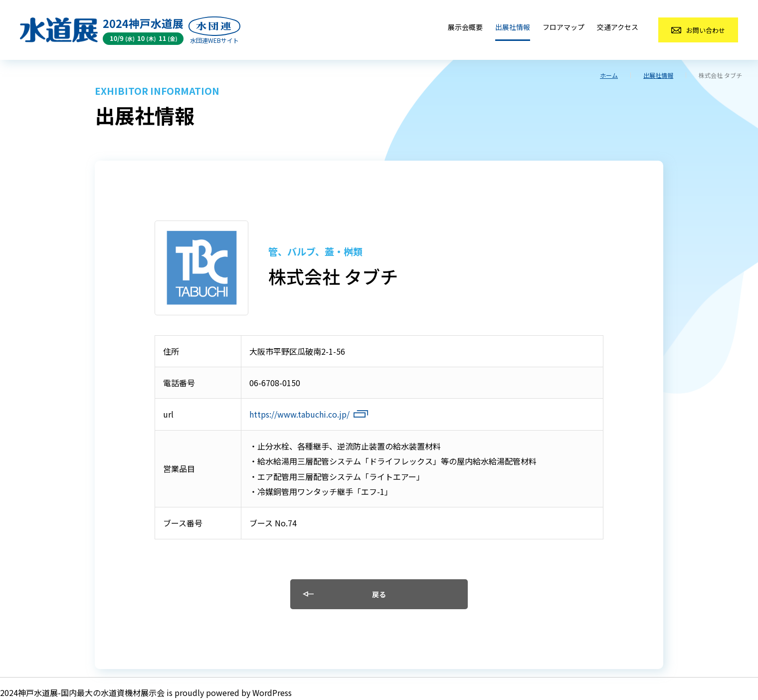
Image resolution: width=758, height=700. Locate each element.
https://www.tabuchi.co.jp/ (299, 414)
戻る (379, 594)
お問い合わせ (706, 30)
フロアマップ (564, 27)
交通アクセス (618, 27)
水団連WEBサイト (214, 40)
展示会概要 (465, 27)
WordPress (272, 693)
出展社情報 (513, 27)
